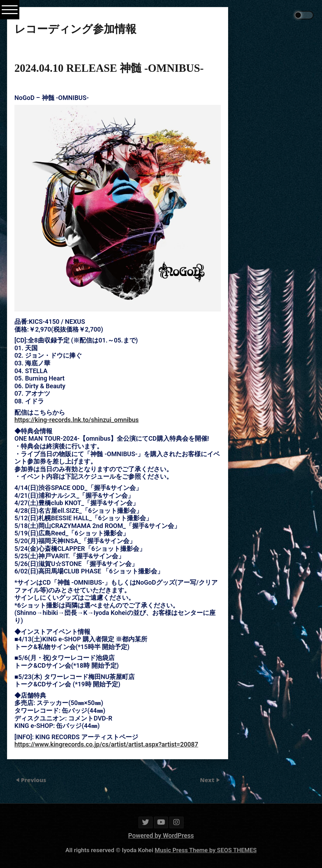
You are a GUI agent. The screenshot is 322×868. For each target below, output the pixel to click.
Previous (33, 780)
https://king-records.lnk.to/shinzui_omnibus (76, 420)
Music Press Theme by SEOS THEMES (206, 850)
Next (208, 780)
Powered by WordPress (161, 835)
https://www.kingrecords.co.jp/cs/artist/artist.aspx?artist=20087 (106, 744)
